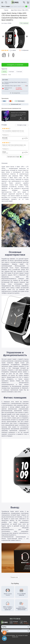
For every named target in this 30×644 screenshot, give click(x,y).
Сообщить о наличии (15, 65)
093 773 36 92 (15, 619)
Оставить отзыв (22, 125)
